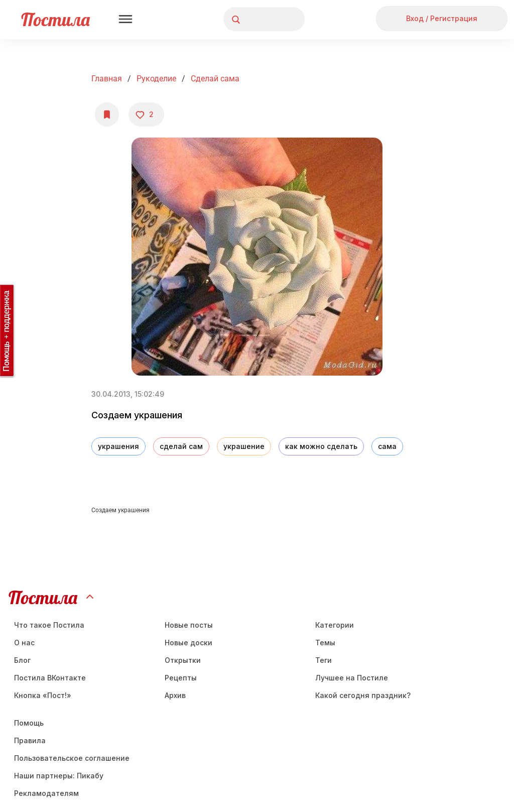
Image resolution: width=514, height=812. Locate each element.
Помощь (29, 723)
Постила (55, 19)
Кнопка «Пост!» (43, 695)
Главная (107, 79)
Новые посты (189, 625)
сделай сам (181, 446)
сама (387, 446)
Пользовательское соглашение (72, 758)
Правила (30, 740)
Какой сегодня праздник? (363, 695)
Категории (335, 625)
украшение (244, 446)
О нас (24, 643)
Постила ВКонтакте (50, 678)
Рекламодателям (46, 793)
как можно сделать (321, 446)
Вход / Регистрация (442, 18)
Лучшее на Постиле (352, 678)
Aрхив (175, 695)
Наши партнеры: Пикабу (59, 776)
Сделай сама (215, 79)
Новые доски (188, 643)
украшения (118, 446)
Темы (325, 643)
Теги (324, 660)
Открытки (183, 660)
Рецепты (181, 678)
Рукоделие (156, 79)
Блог (22, 660)
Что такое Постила (49, 625)
